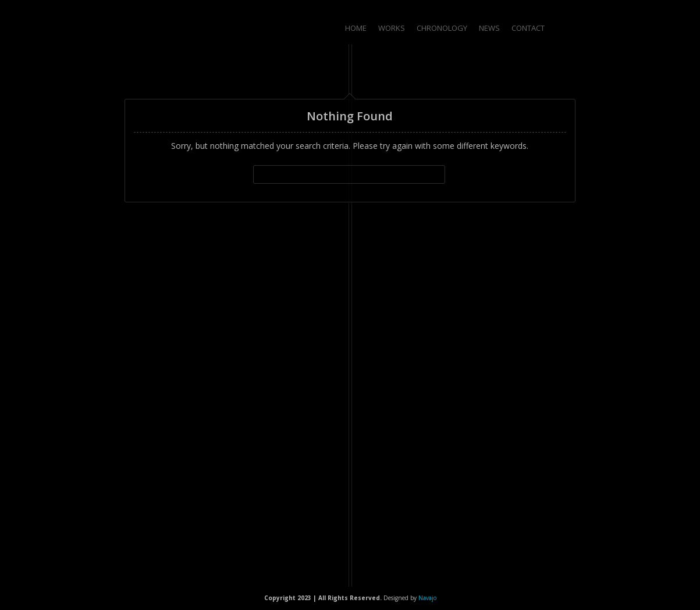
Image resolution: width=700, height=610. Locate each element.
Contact (528, 28)
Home (356, 28)
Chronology (442, 28)
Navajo (427, 598)
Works (392, 28)
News (489, 28)
